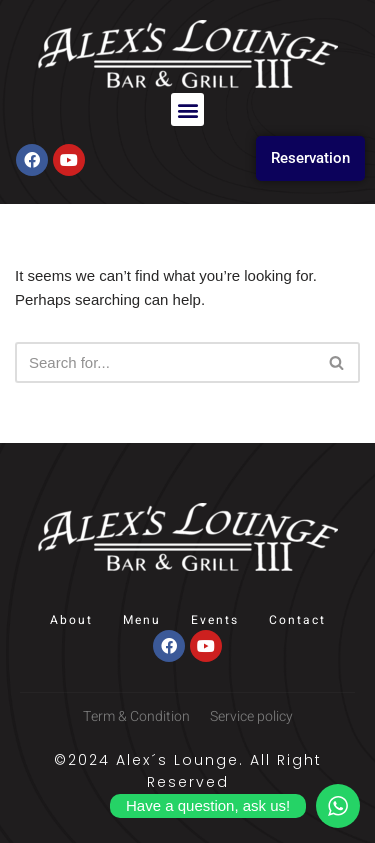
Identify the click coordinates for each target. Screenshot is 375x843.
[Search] (165, 362)
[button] (187, 109)
